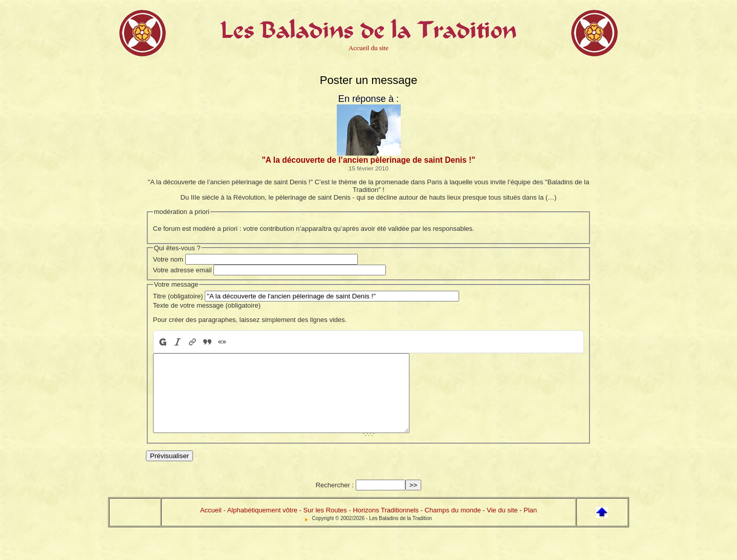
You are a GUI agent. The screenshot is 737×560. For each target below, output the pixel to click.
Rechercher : (335, 500)
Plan (530, 525)
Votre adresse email (182, 270)
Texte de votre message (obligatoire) (207, 305)
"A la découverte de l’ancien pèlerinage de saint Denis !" (368, 160)
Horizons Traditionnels (386, 525)
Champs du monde (453, 525)
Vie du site (502, 525)
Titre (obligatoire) (178, 296)
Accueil (211, 525)
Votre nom (168, 259)
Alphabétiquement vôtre (262, 525)
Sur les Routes (325, 525)
